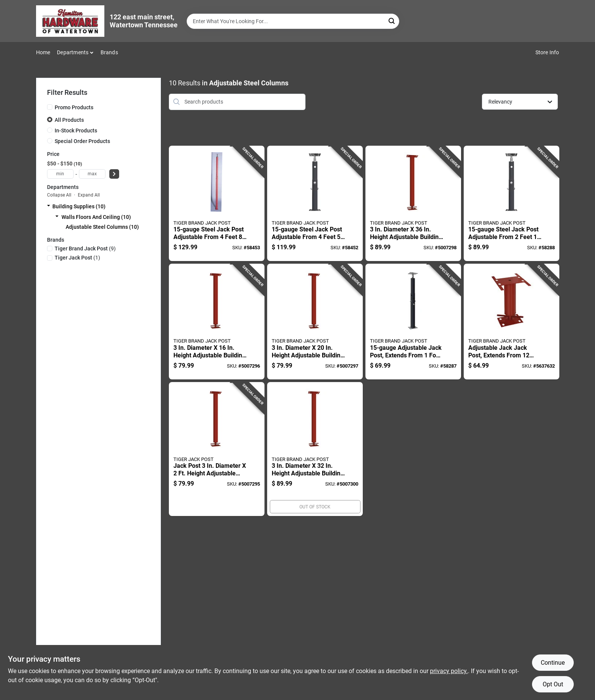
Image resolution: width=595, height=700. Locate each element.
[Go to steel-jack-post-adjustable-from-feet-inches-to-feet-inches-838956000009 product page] (217, 204)
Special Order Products (82, 141)
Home (43, 52)
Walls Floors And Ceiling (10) (96, 217)
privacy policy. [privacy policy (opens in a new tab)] (449, 671)
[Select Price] (114, 174)
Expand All (89, 195)
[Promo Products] (50, 107)
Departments (73, 52)
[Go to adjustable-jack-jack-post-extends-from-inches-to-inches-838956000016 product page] (512, 322)
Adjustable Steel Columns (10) (102, 227)
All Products (69, 120)
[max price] (92, 174)
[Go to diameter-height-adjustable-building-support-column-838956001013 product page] (217, 322)
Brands (109, 52)
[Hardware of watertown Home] (70, 21)
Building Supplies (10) (79, 206)
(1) (77, 258)
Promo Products (74, 107)
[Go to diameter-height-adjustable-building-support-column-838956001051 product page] (315, 449)
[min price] (60, 174)
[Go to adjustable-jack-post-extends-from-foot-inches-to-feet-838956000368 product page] (413, 322)
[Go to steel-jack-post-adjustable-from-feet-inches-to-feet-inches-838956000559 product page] (512, 204)
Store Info (547, 52)
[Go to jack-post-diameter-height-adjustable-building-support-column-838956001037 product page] (217, 449)
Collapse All (59, 195)
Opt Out (553, 684)
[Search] (392, 21)
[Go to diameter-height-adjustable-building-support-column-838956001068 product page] (413, 204)
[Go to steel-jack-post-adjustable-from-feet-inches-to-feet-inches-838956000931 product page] (315, 204)
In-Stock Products (76, 131)
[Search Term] (293, 21)
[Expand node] (49, 206)
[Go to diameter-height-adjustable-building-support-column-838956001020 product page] (315, 322)
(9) (85, 249)
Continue (553, 663)
